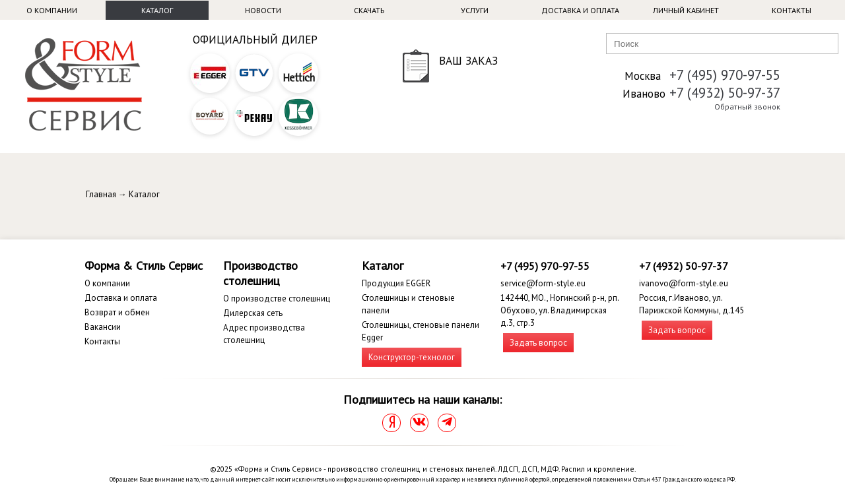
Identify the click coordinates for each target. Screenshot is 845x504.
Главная (101, 194)
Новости (263, 10)
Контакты (792, 10)
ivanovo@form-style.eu (684, 283)
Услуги (475, 10)
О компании (52, 10)
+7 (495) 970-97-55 (725, 75)
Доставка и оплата (580, 10)
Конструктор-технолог (412, 357)
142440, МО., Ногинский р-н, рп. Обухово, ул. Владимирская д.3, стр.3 (559, 310)
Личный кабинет (686, 10)
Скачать (369, 10)
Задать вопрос (538, 343)
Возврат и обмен (117, 312)
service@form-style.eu (543, 283)
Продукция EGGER (396, 283)
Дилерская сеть (253, 313)
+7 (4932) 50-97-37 (725, 93)
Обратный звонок (747, 107)
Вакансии (103, 327)
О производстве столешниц (277, 299)
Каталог (157, 10)
